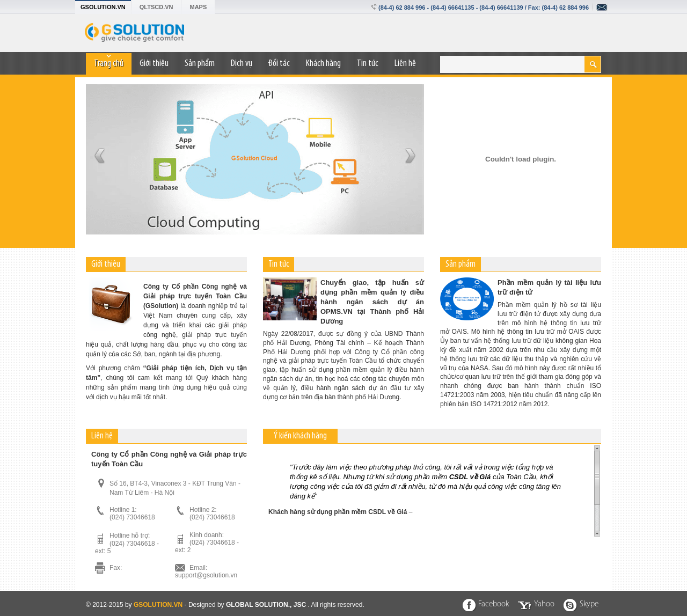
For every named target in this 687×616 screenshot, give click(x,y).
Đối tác (279, 64)
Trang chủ (109, 64)
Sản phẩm (200, 64)
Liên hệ (405, 64)
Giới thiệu (154, 64)
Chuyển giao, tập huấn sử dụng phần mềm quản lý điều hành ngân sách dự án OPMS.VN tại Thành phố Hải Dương (372, 302)
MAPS (198, 7)
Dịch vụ (242, 64)
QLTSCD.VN (156, 7)
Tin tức (368, 64)
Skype (589, 604)
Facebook (494, 604)
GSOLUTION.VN (103, 7)
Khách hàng (323, 64)
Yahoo (544, 604)
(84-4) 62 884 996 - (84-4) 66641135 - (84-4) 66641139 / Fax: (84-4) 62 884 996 (484, 8)
